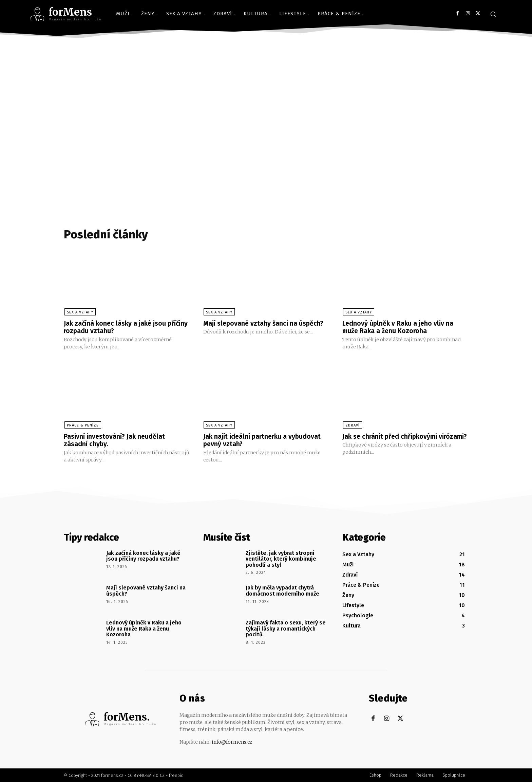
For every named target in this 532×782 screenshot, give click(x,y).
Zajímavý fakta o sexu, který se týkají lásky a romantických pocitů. (286, 629)
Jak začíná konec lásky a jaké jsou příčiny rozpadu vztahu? (116, 327)
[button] (493, 14)
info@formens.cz (232, 742)
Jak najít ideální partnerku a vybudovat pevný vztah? (263, 440)
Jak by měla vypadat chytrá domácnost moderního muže (282, 591)
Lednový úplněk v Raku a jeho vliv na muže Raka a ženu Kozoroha (399, 327)
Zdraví (352, 425)
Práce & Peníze (82, 425)
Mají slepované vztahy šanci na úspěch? (264, 324)
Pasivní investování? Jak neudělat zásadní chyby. (115, 440)
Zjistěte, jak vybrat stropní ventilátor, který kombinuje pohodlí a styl (281, 559)
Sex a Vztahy (79, 313)
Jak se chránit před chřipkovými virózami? (391, 440)
